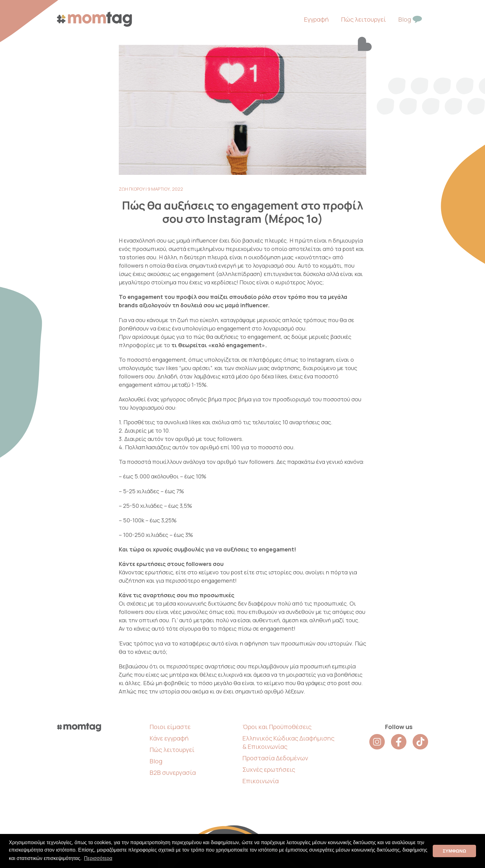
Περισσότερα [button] (98, 858)
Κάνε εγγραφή (169, 738)
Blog (156, 761)
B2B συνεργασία (173, 773)
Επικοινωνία (261, 781)
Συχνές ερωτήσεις (269, 769)
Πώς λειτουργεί (172, 750)
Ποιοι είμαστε (170, 727)
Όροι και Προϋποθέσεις (277, 727)
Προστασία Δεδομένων (275, 758)
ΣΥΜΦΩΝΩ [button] (454, 851)
